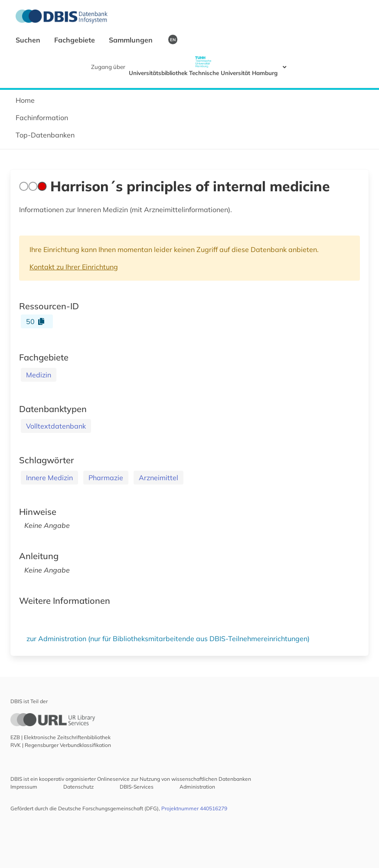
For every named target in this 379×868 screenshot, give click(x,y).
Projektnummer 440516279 (194, 808)
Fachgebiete (75, 40)
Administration (197, 787)
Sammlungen (132, 40)
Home (25, 100)
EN (173, 39)
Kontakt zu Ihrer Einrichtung (74, 267)
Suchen (29, 40)
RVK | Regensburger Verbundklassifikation (61, 745)
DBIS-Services (137, 787)
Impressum (24, 787)
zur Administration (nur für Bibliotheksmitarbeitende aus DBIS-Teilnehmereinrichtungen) (168, 639)
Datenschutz (78, 787)
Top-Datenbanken (45, 135)
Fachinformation (42, 118)
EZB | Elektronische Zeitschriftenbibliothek (60, 737)
